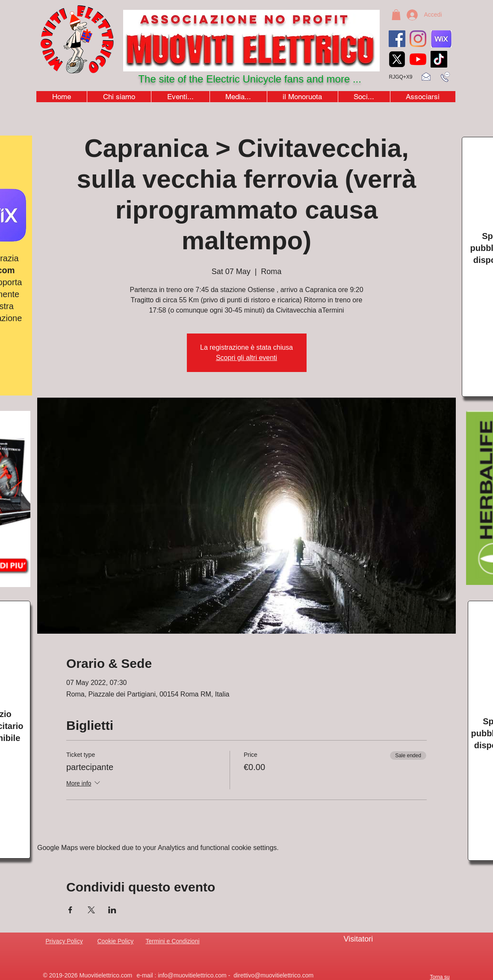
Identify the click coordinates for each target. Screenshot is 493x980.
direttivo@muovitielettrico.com (273, 975)
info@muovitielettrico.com (192, 975)
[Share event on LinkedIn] (112, 910)
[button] (396, 15)
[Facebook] (397, 39)
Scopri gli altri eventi (246, 358)
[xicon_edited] (397, 59)
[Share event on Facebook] (70, 910)
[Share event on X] (91, 910)
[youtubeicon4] (418, 59)
